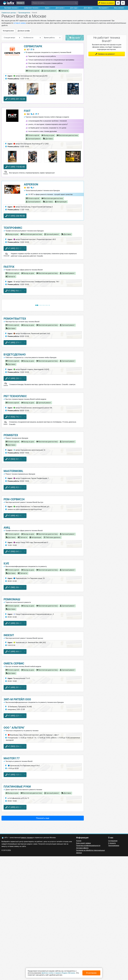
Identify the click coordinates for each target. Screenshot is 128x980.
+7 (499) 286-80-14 (15, 623)
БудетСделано (15, 354)
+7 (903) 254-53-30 (15, 746)
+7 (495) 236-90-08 (15, 216)
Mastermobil (13, 471)
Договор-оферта (82, 848)
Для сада (73, 8)
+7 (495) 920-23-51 (15, 487)
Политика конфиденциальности (88, 846)
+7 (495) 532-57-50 (15, 248)
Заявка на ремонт (107, 3)
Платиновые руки (17, 787)
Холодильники (8, 31)
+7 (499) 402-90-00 (15, 516)
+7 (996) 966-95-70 (15, 291)
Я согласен (91, 973)
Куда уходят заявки (83, 843)
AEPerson (31, 184)
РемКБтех (11, 435)
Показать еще (43, 818)
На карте (75, 38)
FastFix (9, 267)
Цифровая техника (31, 8)
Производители (24, 13)
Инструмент (103, 8)
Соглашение (113, 841)
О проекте (112, 843)
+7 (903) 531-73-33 (15, 459)
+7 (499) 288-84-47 (15, 378)
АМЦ (7, 528)
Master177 (12, 758)
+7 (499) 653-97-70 (15, 807)
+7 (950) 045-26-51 (15, 552)
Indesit (9, 635)
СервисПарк (33, 46)
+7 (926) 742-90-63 (15, 417)
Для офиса (88, 8)
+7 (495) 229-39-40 (15, 716)
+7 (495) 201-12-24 (15, 99)
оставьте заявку (20, 23)
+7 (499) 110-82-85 (15, 167)
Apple (47, 8)
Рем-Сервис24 (14, 499)
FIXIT (27, 111)
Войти (118, 3)
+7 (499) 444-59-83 (15, 652)
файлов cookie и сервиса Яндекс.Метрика (58, 973)
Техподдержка (114, 846)
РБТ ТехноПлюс (15, 396)
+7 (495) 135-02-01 (15, 775)
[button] (55, 3)
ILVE (6, 563)
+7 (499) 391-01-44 (15, 687)
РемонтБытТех (15, 319)
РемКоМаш (12, 599)
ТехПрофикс (13, 228)
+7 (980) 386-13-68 (15, 587)
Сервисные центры (9, 13)
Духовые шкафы (24, 31)
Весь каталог (119, 8)
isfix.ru (9, 3)
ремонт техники (27, 838)
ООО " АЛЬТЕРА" (14, 728)
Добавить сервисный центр (123, 3)
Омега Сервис (14, 663)
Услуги (79, 841)
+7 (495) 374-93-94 (15, 343)
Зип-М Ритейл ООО (17, 699)
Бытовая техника (11, 8)
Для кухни (59, 8)
